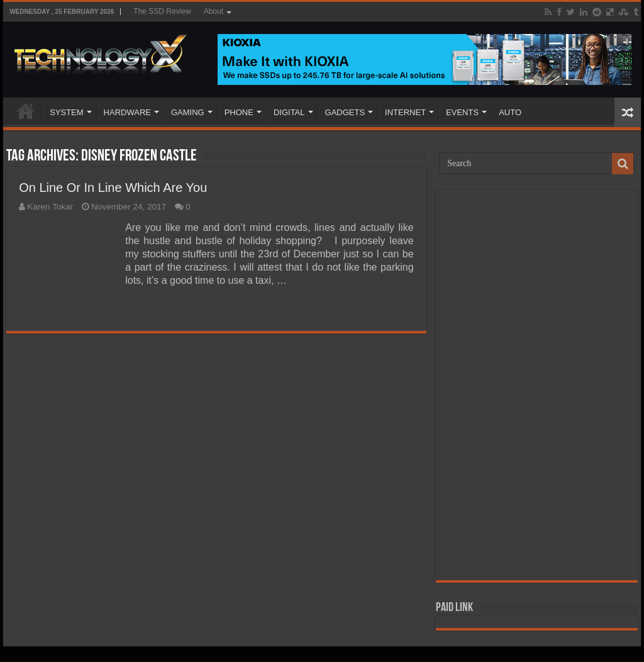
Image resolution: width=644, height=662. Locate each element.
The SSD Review (162, 11)
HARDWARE (127, 112)
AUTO (510, 112)
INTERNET (405, 112)
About (214, 11)
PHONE (239, 112)
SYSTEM (66, 112)
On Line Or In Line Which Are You (113, 188)
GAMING (188, 112)
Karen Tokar (50, 207)
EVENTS (462, 112)
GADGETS (345, 112)
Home (26, 111)
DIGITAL (289, 112)
